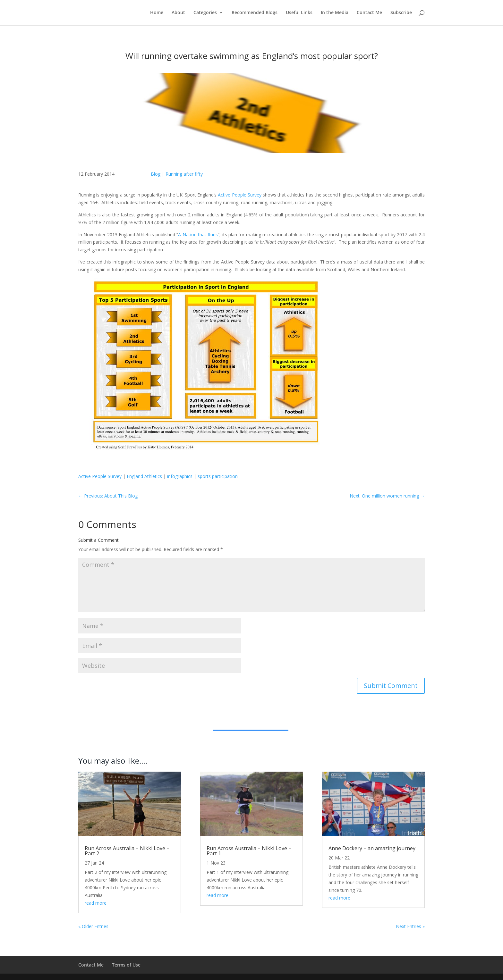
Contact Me (369, 13)
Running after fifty (184, 174)
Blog (156, 174)
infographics (180, 476)
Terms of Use (126, 965)
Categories (205, 13)
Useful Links (299, 13)
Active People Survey (240, 195)
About (178, 13)
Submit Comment (391, 686)
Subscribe (401, 13)
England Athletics (144, 476)
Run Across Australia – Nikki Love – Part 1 (249, 851)
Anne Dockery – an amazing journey (372, 848)
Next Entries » (410, 926)
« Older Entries (93, 926)
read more (96, 903)
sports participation (218, 476)
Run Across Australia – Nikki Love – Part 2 (127, 851)
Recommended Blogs (255, 13)
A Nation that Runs (198, 235)
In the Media (335, 13)
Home (157, 13)
